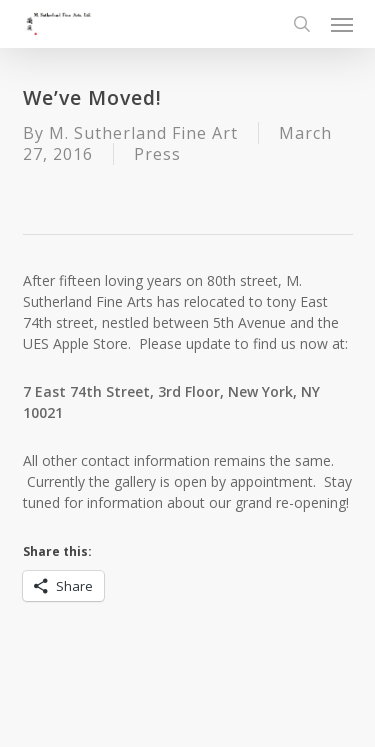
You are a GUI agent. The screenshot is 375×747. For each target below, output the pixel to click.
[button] (342, 24)
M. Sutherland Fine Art (143, 133)
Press (157, 154)
